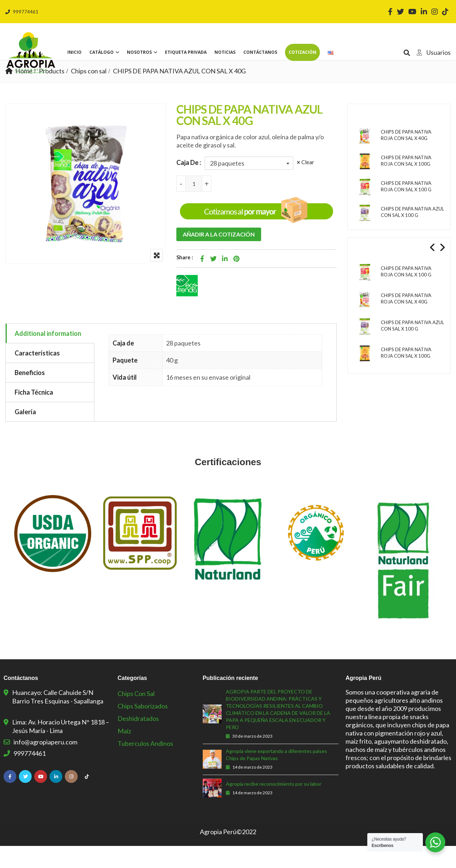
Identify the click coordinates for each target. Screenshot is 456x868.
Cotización (302, 52)
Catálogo (102, 52)
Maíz (124, 753)
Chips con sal (89, 93)
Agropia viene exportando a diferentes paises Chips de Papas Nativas (276, 777)
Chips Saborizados (143, 728)
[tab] (50, 356)
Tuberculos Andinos (145, 765)
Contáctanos (260, 52)
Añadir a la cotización (219, 256)
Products (52, 93)
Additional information (48, 355)
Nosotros (139, 52)
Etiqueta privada (186, 52)
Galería (25, 434)
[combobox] (249, 185)
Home (24, 93)
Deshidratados (138, 740)
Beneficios (30, 395)
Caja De (187, 184)
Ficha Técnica (34, 414)
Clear (308, 184)
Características (37, 375)
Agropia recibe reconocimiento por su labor (274, 806)
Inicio (74, 52)
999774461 (22, 12)
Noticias (225, 52)
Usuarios (432, 52)
